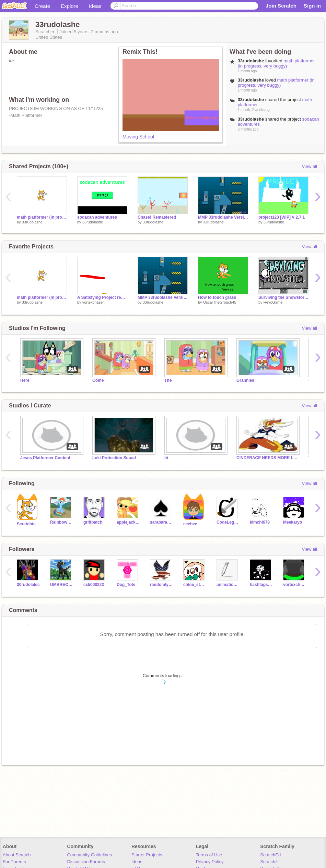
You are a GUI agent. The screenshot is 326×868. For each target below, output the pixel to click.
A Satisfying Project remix (102, 297)
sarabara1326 (161, 522)
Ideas (95, 6)
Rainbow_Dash (62, 522)
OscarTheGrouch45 (220, 302)
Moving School (138, 137)
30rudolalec (28, 585)
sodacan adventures (97, 217)
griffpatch (93, 522)
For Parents (14, 862)
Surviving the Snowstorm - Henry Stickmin (283, 297)
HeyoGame (273, 302)
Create (42, 6)
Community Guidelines (89, 855)
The (168, 380)
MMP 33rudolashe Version (223, 217)
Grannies (245, 380)
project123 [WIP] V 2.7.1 (282, 217)
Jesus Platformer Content (45, 458)
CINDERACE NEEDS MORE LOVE (267, 458)
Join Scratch (281, 6)
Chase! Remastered (157, 217)
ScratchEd (270, 855)
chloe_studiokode (195, 585)
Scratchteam (28, 524)
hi (166, 458)
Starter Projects (147, 855)
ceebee (190, 524)
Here (25, 380)
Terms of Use (209, 855)
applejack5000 (128, 522)
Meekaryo (293, 522)
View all (309, 166)
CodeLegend (228, 522)
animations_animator (228, 585)
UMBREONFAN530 (62, 585)
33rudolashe (32, 222)
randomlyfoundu (161, 585)
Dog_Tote (126, 585)
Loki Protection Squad (114, 458)
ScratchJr (270, 862)
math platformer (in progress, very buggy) (276, 63)
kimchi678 (260, 522)
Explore (69, 6)
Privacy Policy (210, 862)
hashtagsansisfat (261, 585)
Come (98, 380)
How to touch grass (217, 297)
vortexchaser (93, 302)
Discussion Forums (86, 862)
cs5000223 (94, 585)
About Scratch (17, 855)
